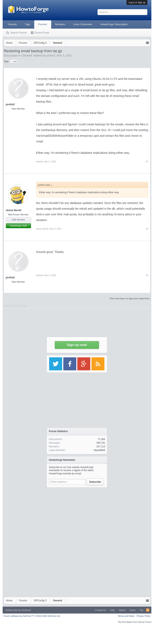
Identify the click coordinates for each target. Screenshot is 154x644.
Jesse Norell (14, 210)
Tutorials (12, 24)
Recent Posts (42, 33)
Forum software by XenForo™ (32, 616)
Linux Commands (83, 24)
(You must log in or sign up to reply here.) (130, 298)
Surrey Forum (145, 622)
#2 (147, 229)
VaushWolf (99, 450)
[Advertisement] (77, 515)
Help (112, 610)
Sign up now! (77, 345)
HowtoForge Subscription (114, 24)
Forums (43, 24)
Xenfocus (26, 610)
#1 (147, 162)
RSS (148, 610)
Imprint (122, 610)
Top (141, 610)
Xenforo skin (12, 610)
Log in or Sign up (137, 2)
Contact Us (101, 610)
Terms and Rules (126, 616)
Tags (27, 24)
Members (60, 24)
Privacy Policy (143, 616)
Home (132, 610)
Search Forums (19, 33)
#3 (147, 275)
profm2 (10, 104)
